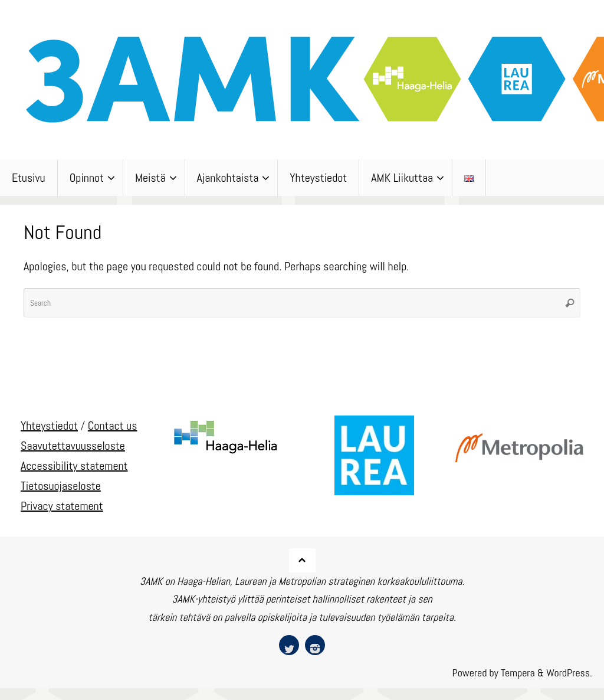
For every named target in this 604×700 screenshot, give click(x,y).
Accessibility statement (74, 466)
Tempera (518, 673)
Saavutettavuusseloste (73, 446)
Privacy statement (62, 506)
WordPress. (569, 673)
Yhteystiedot (49, 426)
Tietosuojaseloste (61, 486)
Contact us (113, 426)
